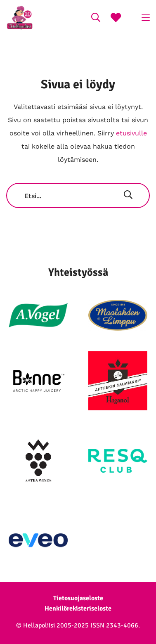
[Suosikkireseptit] (116, 19)
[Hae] (128, 196)
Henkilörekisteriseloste (78, 608)
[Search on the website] (96, 19)
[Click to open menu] (146, 18)
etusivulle (131, 133)
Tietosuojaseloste (78, 598)
